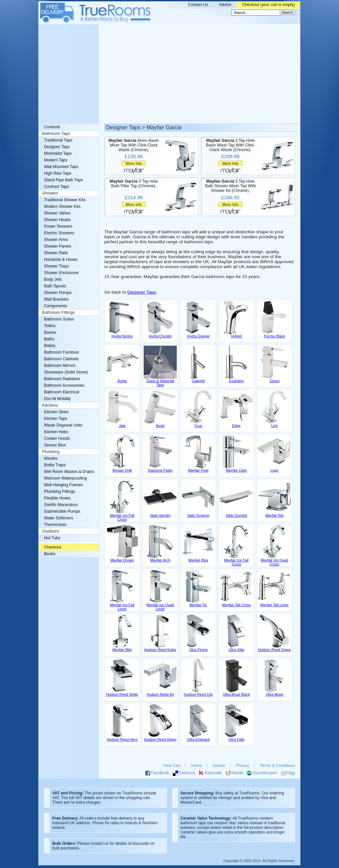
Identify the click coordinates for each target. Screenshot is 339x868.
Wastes (51, 458)
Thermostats (55, 525)
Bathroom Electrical (62, 392)
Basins (50, 332)
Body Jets (53, 279)
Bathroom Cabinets (61, 359)
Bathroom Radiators (62, 379)
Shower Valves (57, 213)
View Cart (172, 766)
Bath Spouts (55, 286)
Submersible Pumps (62, 511)
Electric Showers (59, 233)
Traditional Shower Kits (65, 200)
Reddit (237, 773)
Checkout (53, 547)
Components (55, 306)
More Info (134, 163)
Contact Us (198, 5)
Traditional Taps (58, 140)
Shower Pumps (58, 293)
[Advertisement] (169, 74)
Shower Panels (58, 246)
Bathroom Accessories (64, 385)
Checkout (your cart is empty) (268, 5)
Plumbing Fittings (60, 492)
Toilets (50, 326)
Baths (49, 339)
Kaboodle (213, 773)
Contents (52, 127)
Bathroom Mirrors (60, 366)
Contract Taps (56, 187)
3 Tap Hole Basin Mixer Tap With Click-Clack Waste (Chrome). (231, 145)
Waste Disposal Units (63, 425)
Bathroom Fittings (58, 313)
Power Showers (58, 226)
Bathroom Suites (59, 319)
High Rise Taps (58, 173)
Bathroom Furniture (61, 352)
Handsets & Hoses (61, 260)
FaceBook (160, 773)
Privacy (243, 766)
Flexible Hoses (57, 498)
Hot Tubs (52, 538)
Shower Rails (56, 253)
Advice (225, 5)
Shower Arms (56, 240)
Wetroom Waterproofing (65, 478)
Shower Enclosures (61, 273)
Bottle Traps (55, 465)
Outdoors (51, 531)
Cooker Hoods (57, 438)
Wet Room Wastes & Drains (69, 472)
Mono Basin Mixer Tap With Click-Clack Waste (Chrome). (134, 145)
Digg (291, 773)
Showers (50, 193)
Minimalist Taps (58, 153)
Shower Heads (57, 220)
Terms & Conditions (277, 766)
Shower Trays (56, 266)
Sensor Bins (55, 445)
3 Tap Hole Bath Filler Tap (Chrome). (134, 184)
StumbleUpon (265, 773)
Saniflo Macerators (61, 505)
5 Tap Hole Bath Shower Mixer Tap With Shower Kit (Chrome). (230, 186)
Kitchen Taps (56, 419)
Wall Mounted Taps (61, 167)
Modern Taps (56, 160)
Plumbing (51, 452)
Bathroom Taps (56, 134)
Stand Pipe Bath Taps (63, 180)
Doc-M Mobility (57, 399)
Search (219, 766)
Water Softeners (59, 518)
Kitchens (50, 405)
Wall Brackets (56, 299)
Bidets (50, 346)
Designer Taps (142, 292)
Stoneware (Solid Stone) (66, 372)
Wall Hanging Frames (63, 485)
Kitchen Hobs (56, 432)
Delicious (187, 773)
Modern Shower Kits (62, 206)
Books (50, 554)
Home (196, 766)
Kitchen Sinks (56, 412)
